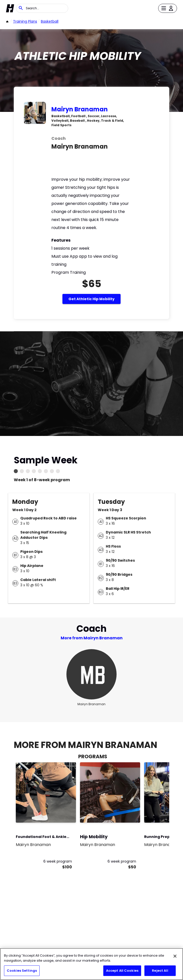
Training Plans (25, 21)
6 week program (58, 861)
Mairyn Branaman (80, 109)
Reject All (160, 971)
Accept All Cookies (122, 971)
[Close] (175, 956)
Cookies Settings (22, 971)
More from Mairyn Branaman (92, 638)
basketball (50, 21)
